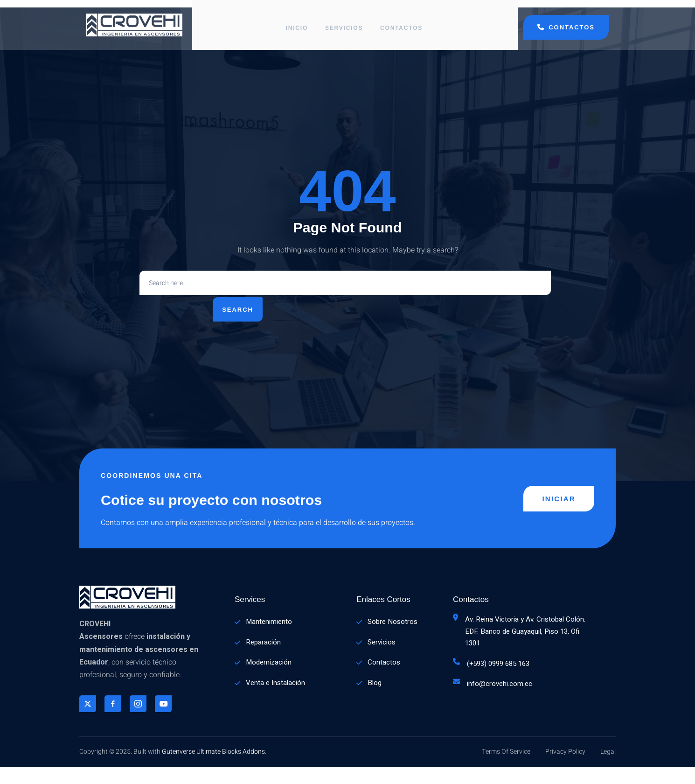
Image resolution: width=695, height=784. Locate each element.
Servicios (344, 21)
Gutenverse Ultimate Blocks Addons (213, 769)
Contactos (404, 21)
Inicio (296, 21)
